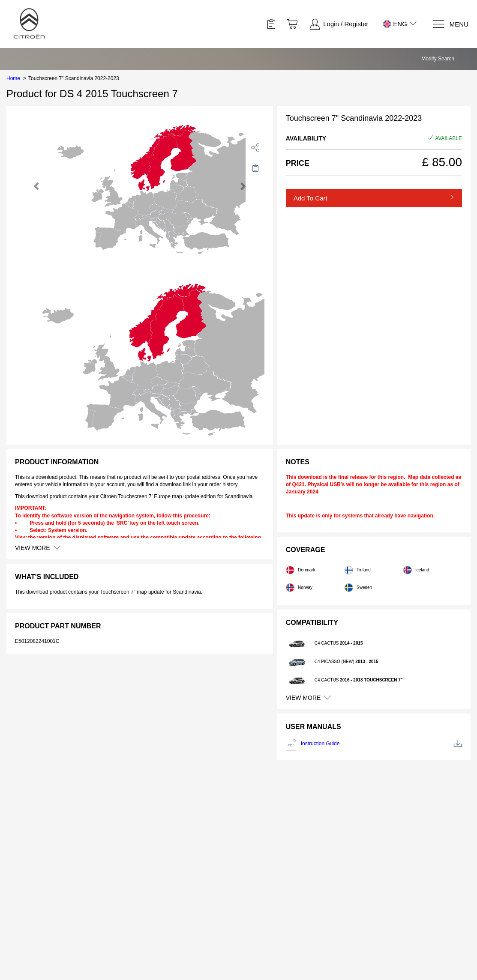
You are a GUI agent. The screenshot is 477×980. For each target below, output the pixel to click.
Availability (306, 138)
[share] (255, 147)
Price (298, 163)
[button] (446, 59)
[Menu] (450, 24)
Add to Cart (310, 198)
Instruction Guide (374, 745)
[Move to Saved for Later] (255, 168)
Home (13, 78)
